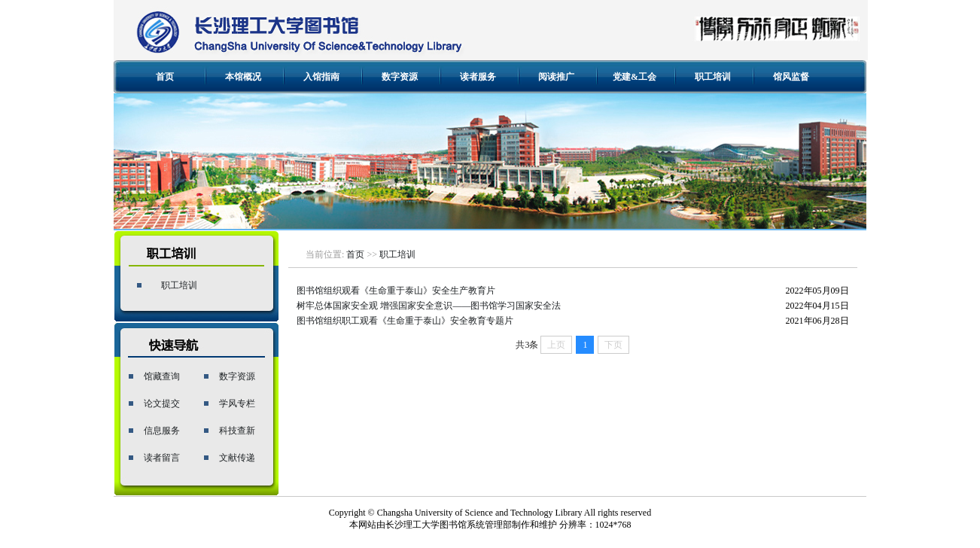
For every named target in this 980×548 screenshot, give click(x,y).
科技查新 (237, 431)
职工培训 (713, 77)
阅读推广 (556, 77)
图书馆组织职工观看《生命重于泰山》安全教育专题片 (405, 321)
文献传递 (237, 458)
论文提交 (162, 403)
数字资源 (400, 77)
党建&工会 (635, 77)
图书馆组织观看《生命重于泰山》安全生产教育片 (396, 291)
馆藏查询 (162, 376)
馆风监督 (791, 77)
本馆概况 (243, 77)
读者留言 (162, 458)
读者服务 (478, 77)
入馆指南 (321, 77)
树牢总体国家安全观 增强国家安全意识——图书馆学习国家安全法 (429, 306)
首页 (165, 77)
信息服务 (162, 431)
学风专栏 (237, 403)
